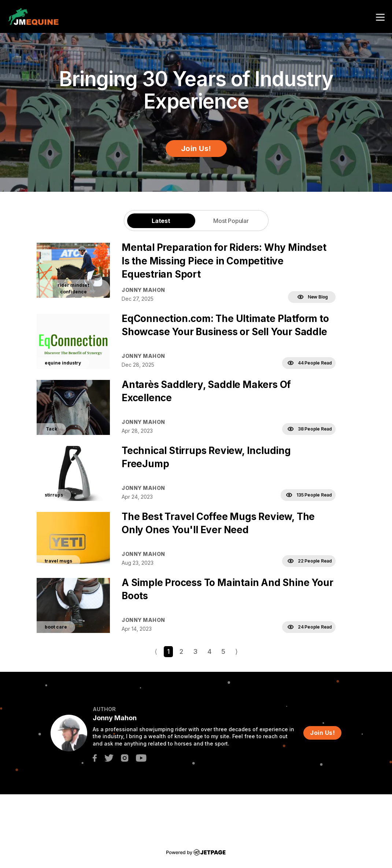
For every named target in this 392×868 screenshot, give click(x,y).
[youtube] (141, 757)
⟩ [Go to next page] (236, 651)
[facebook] (95, 757)
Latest (161, 221)
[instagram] (125, 757)
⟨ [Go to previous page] (156, 651)
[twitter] (109, 757)
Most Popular (231, 221)
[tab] (161, 221)
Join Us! (196, 149)
